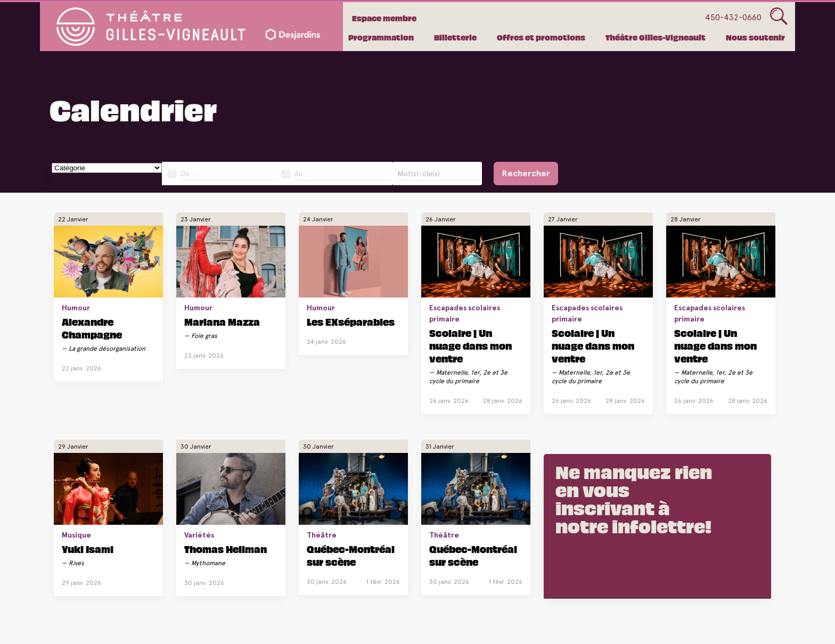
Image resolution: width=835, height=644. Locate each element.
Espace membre (384, 18)
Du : (187, 174)
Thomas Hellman (226, 549)
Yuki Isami (88, 549)
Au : (300, 174)
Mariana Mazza (222, 321)
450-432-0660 (733, 17)
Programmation (381, 37)
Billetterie (455, 37)
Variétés (199, 535)
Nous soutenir (755, 37)
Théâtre (322, 535)
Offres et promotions (541, 37)
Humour (76, 308)
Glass (779, 16)
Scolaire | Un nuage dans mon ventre (470, 345)
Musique (76, 535)
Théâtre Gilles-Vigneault (656, 37)
